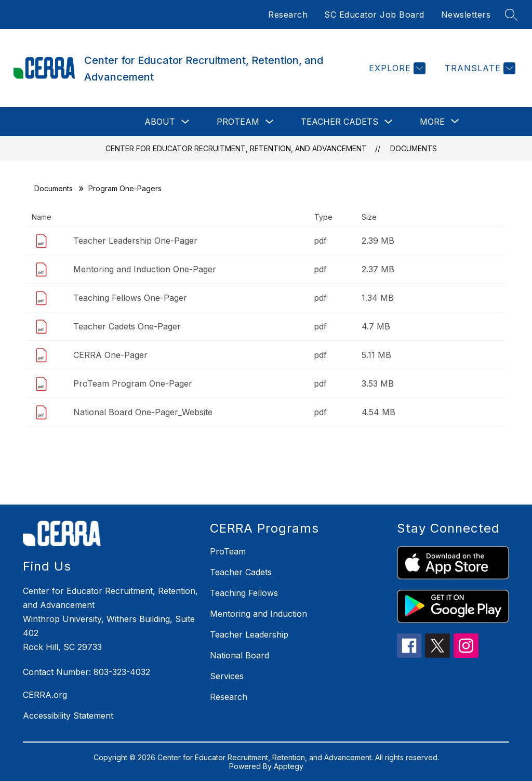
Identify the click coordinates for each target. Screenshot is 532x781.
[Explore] (396, 68)
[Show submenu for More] (432, 122)
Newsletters (466, 15)
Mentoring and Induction (258, 614)
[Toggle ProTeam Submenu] (270, 122)
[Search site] (511, 15)
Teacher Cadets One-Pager (127, 326)
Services (227, 676)
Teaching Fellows (244, 593)
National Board (240, 655)
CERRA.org (45, 695)
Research (288, 15)
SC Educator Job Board (374, 15)
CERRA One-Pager (110, 355)
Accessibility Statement (68, 716)
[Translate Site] (479, 68)
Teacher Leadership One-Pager (135, 241)
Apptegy (289, 766)
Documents (414, 148)
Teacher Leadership (249, 634)
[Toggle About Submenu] (185, 122)
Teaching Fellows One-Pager (130, 298)
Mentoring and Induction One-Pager (145, 269)
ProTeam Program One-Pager (133, 383)
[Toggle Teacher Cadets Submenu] (389, 122)
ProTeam (238, 122)
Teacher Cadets (340, 122)
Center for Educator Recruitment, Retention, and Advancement (236, 148)
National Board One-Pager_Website (143, 412)
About (160, 122)
